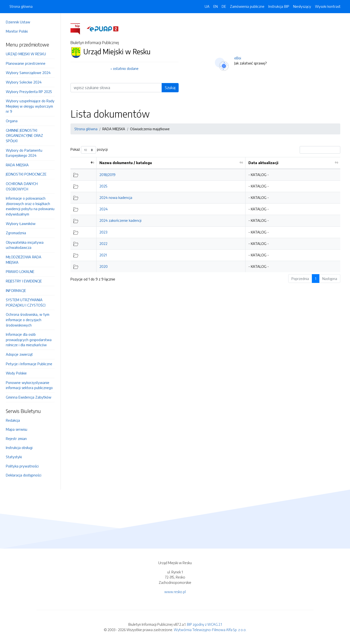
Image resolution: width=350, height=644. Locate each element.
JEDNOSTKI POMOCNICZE (26, 174)
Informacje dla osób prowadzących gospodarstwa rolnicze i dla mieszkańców (29, 340)
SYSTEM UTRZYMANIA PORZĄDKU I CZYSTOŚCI (26, 302)
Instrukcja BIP (279, 6)
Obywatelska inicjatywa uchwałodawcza (25, 245)
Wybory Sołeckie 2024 (24, 82)
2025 (103, 186)
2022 (103, 243)
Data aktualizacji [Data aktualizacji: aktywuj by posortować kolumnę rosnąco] (263, 163)
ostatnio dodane (126, 68)
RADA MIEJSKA (17, 165)
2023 (103, 232)
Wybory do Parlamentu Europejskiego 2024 (24, 153)
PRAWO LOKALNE (20, 271)
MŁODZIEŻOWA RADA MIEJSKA (24, 260)
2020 (104, 266)
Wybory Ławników (21, 224)
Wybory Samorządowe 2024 (28, 73)
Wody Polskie (16, 373)
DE (224, 6)
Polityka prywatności (22, 466)
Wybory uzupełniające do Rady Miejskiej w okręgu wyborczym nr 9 (30, 106)
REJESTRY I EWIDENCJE (24, 281)
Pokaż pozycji (89, 150)
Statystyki (14, 457)
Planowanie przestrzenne (26, 63)
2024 (104, 209)
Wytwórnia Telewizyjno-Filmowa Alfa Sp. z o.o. (210, 630)
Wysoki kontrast (328, 6)
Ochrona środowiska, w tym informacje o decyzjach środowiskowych (28, 320)
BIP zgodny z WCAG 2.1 (204, 624)
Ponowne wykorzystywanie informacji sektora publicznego (29, 385)
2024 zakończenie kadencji (120, 220)
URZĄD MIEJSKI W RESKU (26, 54)
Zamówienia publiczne (247, 6)
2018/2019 (107, 175)
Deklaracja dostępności (24, 475)
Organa (12, 121)
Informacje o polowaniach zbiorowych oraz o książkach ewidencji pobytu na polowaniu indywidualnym (30, 206)
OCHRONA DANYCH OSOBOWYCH (22, 186)
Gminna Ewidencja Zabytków (29, 397)
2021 (103, 255)
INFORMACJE (16, 290)
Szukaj (170, 88)
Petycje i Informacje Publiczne (29, 364)
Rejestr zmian (16, 439)
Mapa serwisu (17, 429)
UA (207, 6)
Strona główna (21, 6)
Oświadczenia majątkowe (150, 129)
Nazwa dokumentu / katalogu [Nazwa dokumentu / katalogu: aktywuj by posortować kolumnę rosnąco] (126, 163)
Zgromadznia (16, 233)
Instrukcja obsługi (19, 448)
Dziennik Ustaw (18, 22)
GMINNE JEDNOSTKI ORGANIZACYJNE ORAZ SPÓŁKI (24, 135)
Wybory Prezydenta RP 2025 (29, 92)
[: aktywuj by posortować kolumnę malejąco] (83, 163)
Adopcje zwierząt (19, 354)
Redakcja (13, 420)
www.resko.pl (175, 592)
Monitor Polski (17, 31)
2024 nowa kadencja (116, 197)
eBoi (238, 58)
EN (216, 6)
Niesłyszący (302, 6)
